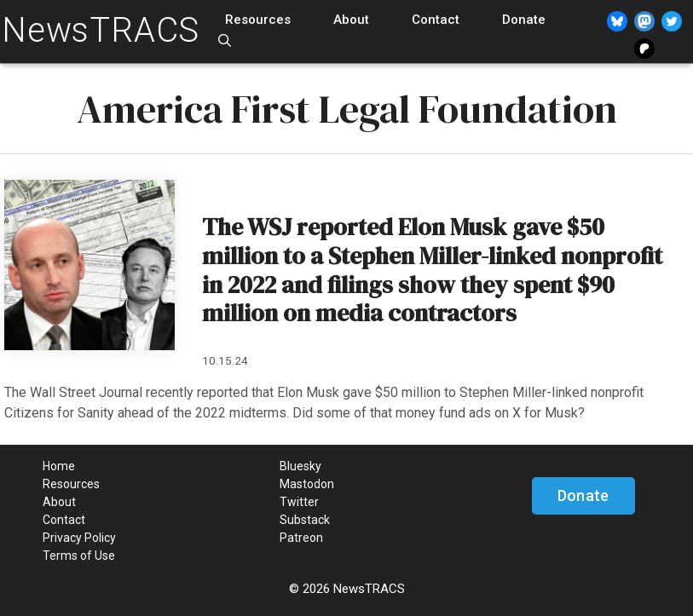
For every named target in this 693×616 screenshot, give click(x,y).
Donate (524, 20)
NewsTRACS (101, 30)
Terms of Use (79, 556)
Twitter (299, 502)
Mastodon (307, 484)
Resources (258, 20)
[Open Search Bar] (225, 41)
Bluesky (300, 466)
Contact (436, 20)
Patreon (301, 538)
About (351, 20)
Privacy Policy (79, 538)
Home (59, 466)
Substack (305, 520)
